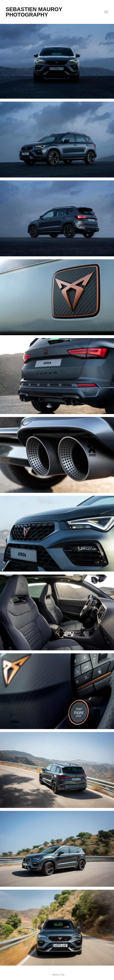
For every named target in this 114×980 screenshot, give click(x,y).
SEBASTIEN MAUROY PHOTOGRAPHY (35, 12)
